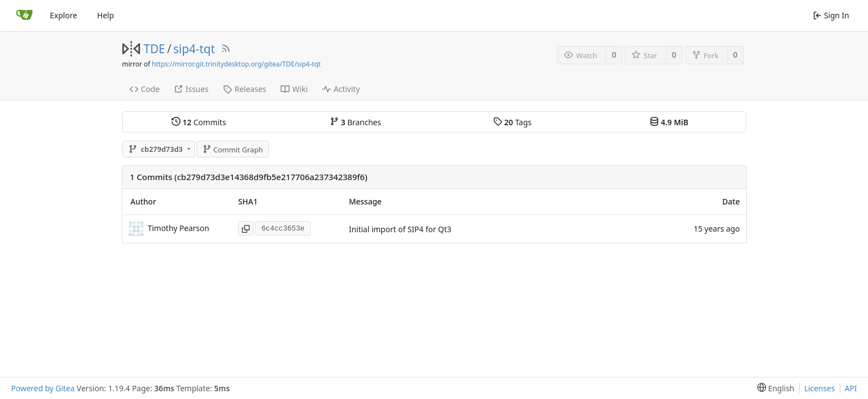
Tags (512, 122)
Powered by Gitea (43, 388)
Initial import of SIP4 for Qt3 (400, 229)
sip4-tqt (194, 49)
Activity (341, 89)
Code (145, 89)
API (851, 388)
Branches (355, 122)
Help (105, 15)
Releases (245, 89)
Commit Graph (233, 150)
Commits (199, 122)
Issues (191, 89)
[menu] (774, 388)
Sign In (831, 15)
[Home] (24, 16)
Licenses (820, 388)
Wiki (294, 89)
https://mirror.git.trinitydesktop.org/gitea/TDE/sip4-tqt (236, 64)
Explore (63, 15)
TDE (155, 49)
